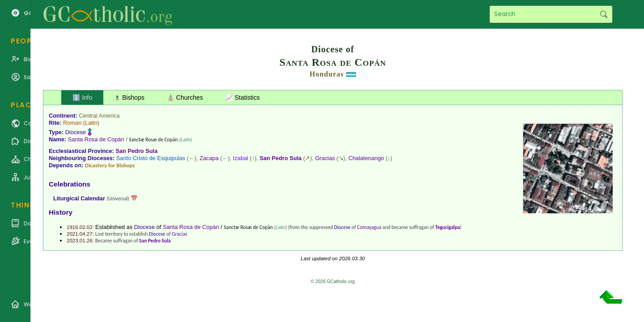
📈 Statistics (243, 97)
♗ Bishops (129, 97)
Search (604, 14)
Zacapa (209, 158)
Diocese (76, 132)
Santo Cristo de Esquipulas (151, 158)
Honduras (326, 74)
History (61, 212)
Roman (72, 123)
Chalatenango (366, 158)
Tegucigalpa (447, 227)
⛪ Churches (185, 97)
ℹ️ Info (82, 97)
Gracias (325, 158)
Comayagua (369, 227)
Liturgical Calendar (79, 198)
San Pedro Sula (136, 151)
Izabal (241, 158)
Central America (100, 116)
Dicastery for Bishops (110, 165)
